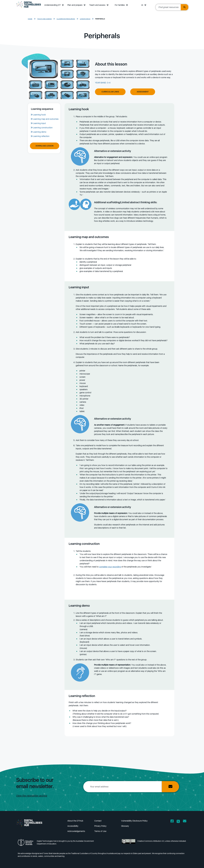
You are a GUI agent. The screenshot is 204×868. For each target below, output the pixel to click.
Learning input (39, 123)
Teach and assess (97, 5)
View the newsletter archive (32, 796)
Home (30, 19)
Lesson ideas (85, 19)
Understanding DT (52, 5)
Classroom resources (66, 19)
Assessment (143, 92)
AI (142, 5)
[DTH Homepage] (29, 8)
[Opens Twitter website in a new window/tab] (178, 822)
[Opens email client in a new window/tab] (185, 822)
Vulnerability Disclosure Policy (134, 821)
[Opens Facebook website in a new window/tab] (172, 822)
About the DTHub (75, 821)
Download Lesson (45, 146)
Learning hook (39, 115)
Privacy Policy (100, 826)
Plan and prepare (75, 5)
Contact (98, 821)
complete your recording (110, 567)
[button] (63, 5)
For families (120, 5)
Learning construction (43, 128)
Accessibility (73, 826)
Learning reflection (41, 136)
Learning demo (40, 132)
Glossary (125, 826)
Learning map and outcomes (46, 119)
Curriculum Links (110, 92)
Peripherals (100, 19)
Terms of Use (100, 831)
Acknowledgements (76, 831)
